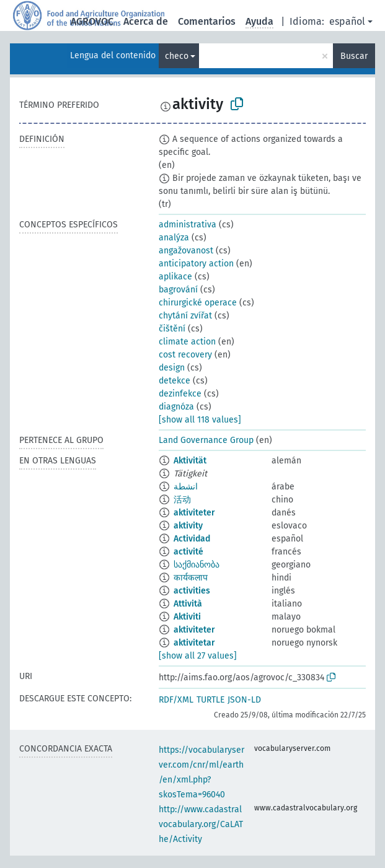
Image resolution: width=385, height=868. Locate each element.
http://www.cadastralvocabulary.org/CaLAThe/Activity (201, 824)
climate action (187, 342)
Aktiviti (187, 617)
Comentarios (207, 21)
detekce (175, 381)
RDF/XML (176, 700)
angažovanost (186, 251)
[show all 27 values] (198, 656)
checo (177, 56)
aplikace (175, 277)
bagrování (178, 290)
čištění (172, 329)
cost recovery (185, 355)
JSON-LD (244, 700)
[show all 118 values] (200, 420)
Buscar (354, 56)
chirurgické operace (198, 303)
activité (188, 552)
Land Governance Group (206, 440)
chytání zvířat (185, 316)
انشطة (186, 487)
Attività (188, 604)
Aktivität (190, 461)
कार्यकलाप (191, 578)
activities (192, 591)
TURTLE (210, 700)
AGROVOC (92, 21)
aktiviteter (194, 513)
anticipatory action (196, 264)
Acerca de (146, 21)
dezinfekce (180, 394)
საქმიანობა (197, 565)
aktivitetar (194, 643)
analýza (174, 238)
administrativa (188, 225)
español (347, 21)
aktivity (188, 526)
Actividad (192, 539)
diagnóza (176, 407)
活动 (182, 500)
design (172, 368)
